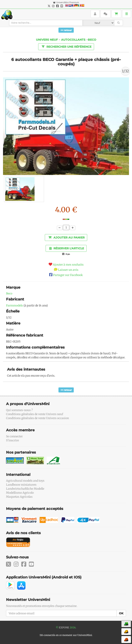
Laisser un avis (68, 270)
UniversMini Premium (68, 2)
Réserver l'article (67, 248)
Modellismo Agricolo (20, 493)
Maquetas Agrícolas (19, 497)
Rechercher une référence (66, 47)
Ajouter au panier (67, 238)
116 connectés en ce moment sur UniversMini (66, 635)
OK (121, 613)
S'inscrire (12, 440)
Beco (92, 40)
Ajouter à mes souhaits (68, 265)
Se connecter (14, 436)
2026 (73, 627)
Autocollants (73, 40)
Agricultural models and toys (25, 481)
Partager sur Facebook (68, 275)
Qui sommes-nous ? (19, 410)
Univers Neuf (47, 40)
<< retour (66, 30)
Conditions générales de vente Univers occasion (37, 418)
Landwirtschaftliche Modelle (25, 489)
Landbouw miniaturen (21, 485)
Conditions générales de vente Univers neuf (35, 414)
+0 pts (68, 254)
